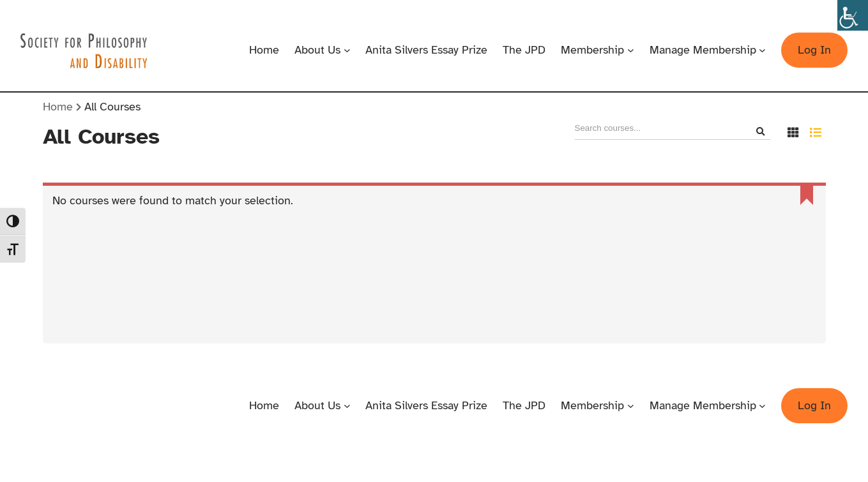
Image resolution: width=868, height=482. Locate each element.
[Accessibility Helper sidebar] (853, 15)
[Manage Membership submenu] (762, 50)
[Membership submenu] (631, 50)
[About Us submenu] (347, 50)
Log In (814, 50)
